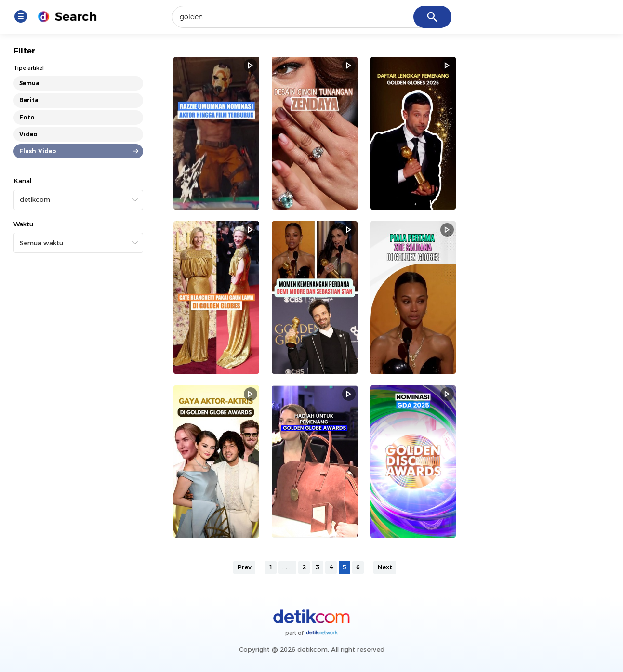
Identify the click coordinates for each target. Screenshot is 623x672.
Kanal (22, 181)
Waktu (23, 224)
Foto (27, 117)
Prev (244, 567)
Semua (29, 83)
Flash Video (38, 151)
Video (28, 134)
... (287, 567)
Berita (29, 100)
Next (385, 567)
